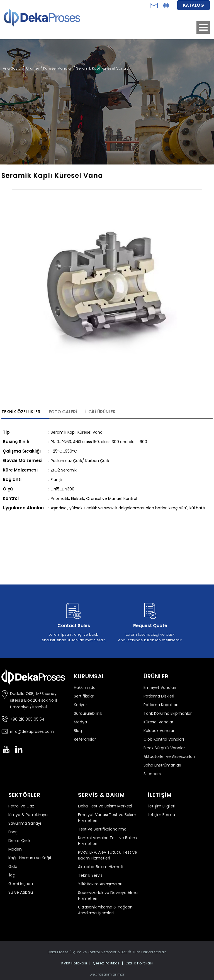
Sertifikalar (84, 696)
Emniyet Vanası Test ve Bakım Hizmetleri (107, 818)
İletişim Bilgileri (161, 806)
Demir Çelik (19, 841)
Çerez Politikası (107, 963)
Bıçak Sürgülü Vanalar (164, 748)
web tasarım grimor (107, 974)
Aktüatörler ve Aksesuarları (169, 757)
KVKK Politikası (74, 963)
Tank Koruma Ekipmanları (168, 713)
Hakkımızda (85, 687)
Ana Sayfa (13, 68)
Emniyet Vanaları (160, 687)
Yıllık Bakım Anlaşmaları (100, 884)
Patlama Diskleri (159, 696)
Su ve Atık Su (21, 892)
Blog (78, 731)
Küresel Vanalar (158, 722)
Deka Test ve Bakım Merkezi (105, 806)
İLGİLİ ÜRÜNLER (100, 412)
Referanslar (85, 739)
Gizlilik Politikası (139, 963)
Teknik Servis (90, 875)
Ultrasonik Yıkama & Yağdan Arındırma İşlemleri (105, 910)
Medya (80, 722)
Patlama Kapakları (161, 705)
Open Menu (203, 27)
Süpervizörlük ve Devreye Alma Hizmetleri (108, 896)
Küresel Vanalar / (60, 68)
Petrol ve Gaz (21, 806)
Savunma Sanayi (25, 823)
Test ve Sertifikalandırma (102, 829)
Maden (15, 849)
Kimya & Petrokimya (28, 815)
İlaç (12, 875)
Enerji (13, 832)
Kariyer (80, 705)
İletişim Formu (161, 815)
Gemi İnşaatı (21, 884)
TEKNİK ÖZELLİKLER (21, 412)
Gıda (13, 866)
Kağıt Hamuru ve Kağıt (30, 858)
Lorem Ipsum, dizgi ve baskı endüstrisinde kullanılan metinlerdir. (74, 621)
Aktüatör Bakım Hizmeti (101, 867)
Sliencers (152, 774)
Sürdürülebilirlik (88, 713)
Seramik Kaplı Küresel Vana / (102, 68)
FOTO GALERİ (63, 412)
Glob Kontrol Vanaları (164, 739)
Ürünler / (35, 68)
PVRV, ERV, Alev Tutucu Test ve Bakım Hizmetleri (108, 855)
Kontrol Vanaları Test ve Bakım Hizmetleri (107, 841)
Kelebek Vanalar (159, 731)
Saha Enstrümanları (162, 765)
